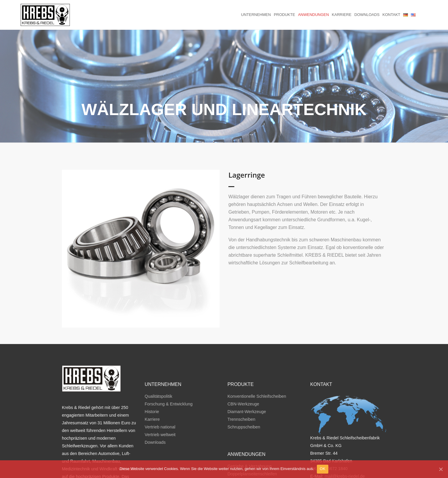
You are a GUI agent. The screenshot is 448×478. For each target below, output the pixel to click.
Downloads (367, 15)
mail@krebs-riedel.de (345, 455)
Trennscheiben (242, 398)
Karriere (342, 15)
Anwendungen (313, 15)
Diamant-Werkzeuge (247, 390)
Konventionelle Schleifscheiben (257, 375)
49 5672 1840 (335, 447)
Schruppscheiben (244, 405)
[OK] (441, 469)
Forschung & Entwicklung (169, 382)
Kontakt (391, 15)
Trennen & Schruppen (248, 460)
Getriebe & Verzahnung (250, 444)
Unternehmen (256, 15)
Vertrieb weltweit (160, 413)
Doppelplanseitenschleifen (252, 452)
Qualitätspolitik (159, 375)
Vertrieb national (160, 405)
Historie (152, 390)
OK (323, 469)
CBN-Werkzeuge (243, 382)
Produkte (284, 15)
